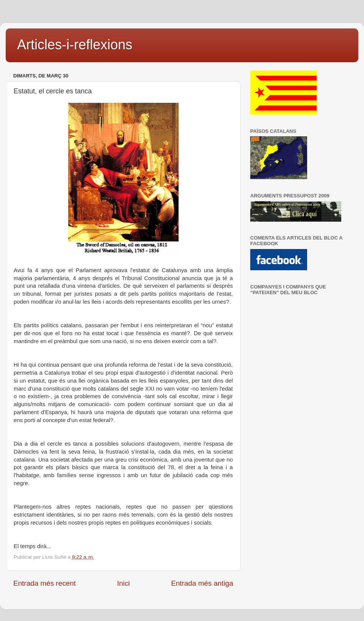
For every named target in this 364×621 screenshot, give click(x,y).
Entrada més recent (45, 583)
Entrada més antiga (202, 583)
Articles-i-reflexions (75, 45)
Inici (124, 583)
